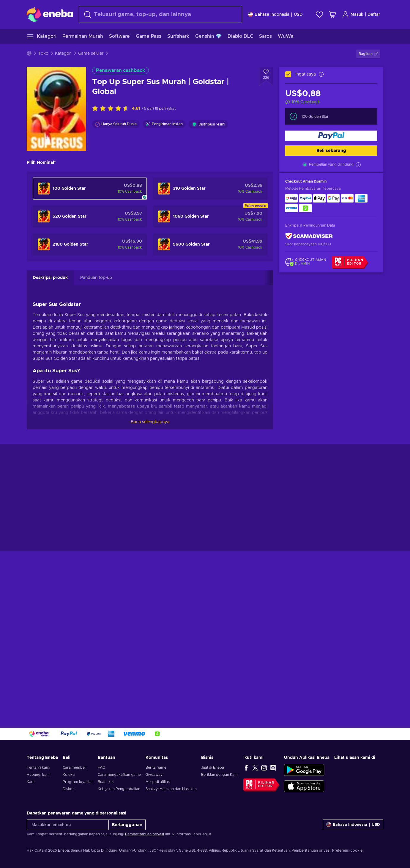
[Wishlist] (319, 14)
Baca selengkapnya (150, 422)
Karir (31, 782)
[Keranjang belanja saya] (332, 14)
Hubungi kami (39, 775)
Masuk (353, 14)
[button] (368, 54)
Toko (43, 54)
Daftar (374, 15)
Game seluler (91, 54)
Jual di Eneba (213, 767)
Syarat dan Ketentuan (271, 850)
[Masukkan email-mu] (68, 825)
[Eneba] (50, 14)
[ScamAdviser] (309, 236)
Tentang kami (38, 767)
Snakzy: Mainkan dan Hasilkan (171, 789)
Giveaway (154, 775)
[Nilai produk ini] (112, 109)
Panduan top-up (96, 278)
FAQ (102, 767)
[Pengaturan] (275, 14)
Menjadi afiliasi (158, 782)
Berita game (156, 767)
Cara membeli (75, 767)
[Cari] (160, 14)
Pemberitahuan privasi (145, 834)
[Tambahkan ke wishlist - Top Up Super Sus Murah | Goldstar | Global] (266, 76)
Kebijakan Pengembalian (119, 789)
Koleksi (69, 775)
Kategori (63, 54)
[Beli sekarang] (331, 136)
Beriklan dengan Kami (220, 775)
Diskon (69, 789)
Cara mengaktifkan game (119, 775)
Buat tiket (106, 782)
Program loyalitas (78, 782)
